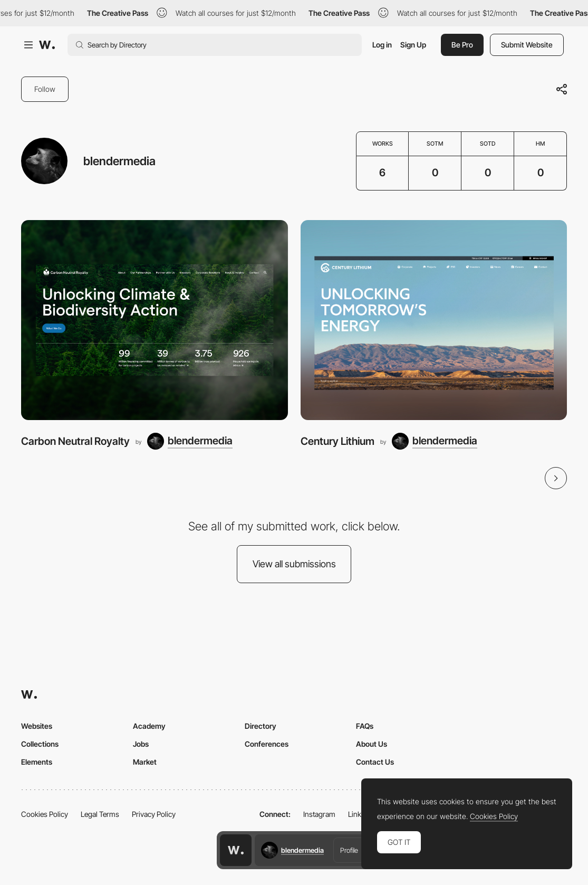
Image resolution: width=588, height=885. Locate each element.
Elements (37, 762)
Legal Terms (100, 814)
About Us (372, 744)
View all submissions (294, 564)
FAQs (365, 726)
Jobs (141, 744)
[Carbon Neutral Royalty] (155, 320)
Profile (349, 850)
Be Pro (462, 45)
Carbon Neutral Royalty (75, 441)
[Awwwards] (47, 45)
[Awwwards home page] (236, 850)
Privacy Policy (154, 814)
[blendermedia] (190, 441)
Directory (261, 726)
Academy (149, 726)
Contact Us (375, 762)
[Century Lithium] (434, 320)
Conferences (267, 744)
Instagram (319, 814)
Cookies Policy (45, 814)
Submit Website (527, 45)
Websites (37, 726)
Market (145, 762)
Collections (40, 744)
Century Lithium (338, 441)
